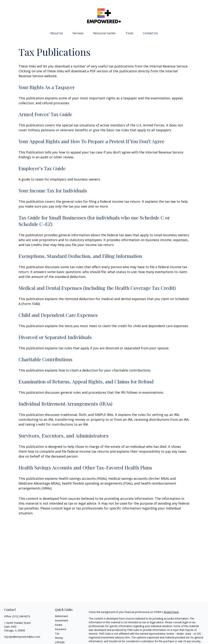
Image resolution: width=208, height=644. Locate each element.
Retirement (61, 616)
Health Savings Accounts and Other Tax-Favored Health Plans (85, 467)
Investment (61, 620)
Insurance (61, 629)
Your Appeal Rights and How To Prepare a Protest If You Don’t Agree (91, 141)
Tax (57, 633)
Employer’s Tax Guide (42, 168)
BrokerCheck (171, 612)
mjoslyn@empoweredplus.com (22, 637)
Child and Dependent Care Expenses (58, 315)
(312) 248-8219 (21, 616)
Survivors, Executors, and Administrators (63, 436)
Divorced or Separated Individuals (55, 337)
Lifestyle (60, 642)
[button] (57, 33)
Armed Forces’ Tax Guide (45, 114)
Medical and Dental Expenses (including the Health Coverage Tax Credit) (97, 288)
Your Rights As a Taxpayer (47, 87)
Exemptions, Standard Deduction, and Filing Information (80, 256)
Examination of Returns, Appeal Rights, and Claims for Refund (86, 381)
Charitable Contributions (45, 359)
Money (59, 638)
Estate (59, 625)
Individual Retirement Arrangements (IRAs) (65, 404)
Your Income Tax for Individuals (53, 190)
